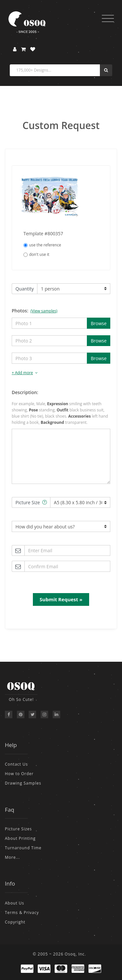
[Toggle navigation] (108, 19)
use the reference (42, 245)
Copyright (15, 922)
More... (12, 857)
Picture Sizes (18, 829)
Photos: (34, 311)
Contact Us (16, 764)
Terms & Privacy (22, 913)
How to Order (19, 774)
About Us (14, 903)
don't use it (36, 254)
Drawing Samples (23, 783)
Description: (25, 392)
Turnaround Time (23, 848)
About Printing (20, 838)
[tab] (61, 373)
